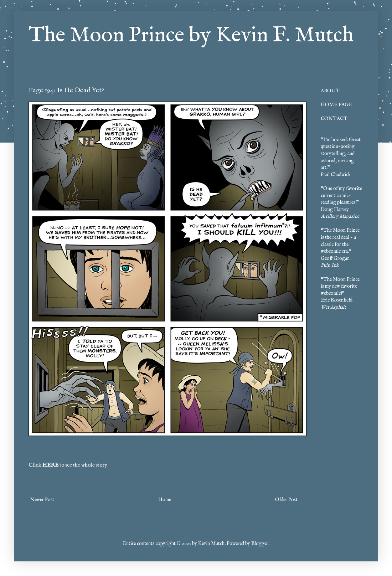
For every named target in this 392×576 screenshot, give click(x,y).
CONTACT (334, 119)
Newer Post (42, 500)
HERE (50, 465)
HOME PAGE (336, 105)
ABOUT (330, 91)
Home (165, 500)
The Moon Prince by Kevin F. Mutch (191, 36)
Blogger (260, 544)
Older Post (286, 500)
